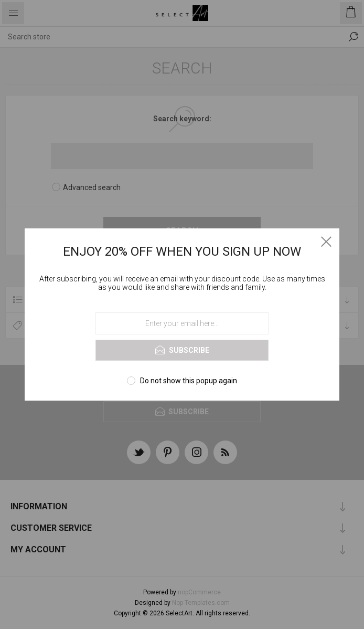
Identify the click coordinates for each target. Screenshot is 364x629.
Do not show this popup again (189, 381)
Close (326, 242)
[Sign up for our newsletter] (182, 323)
